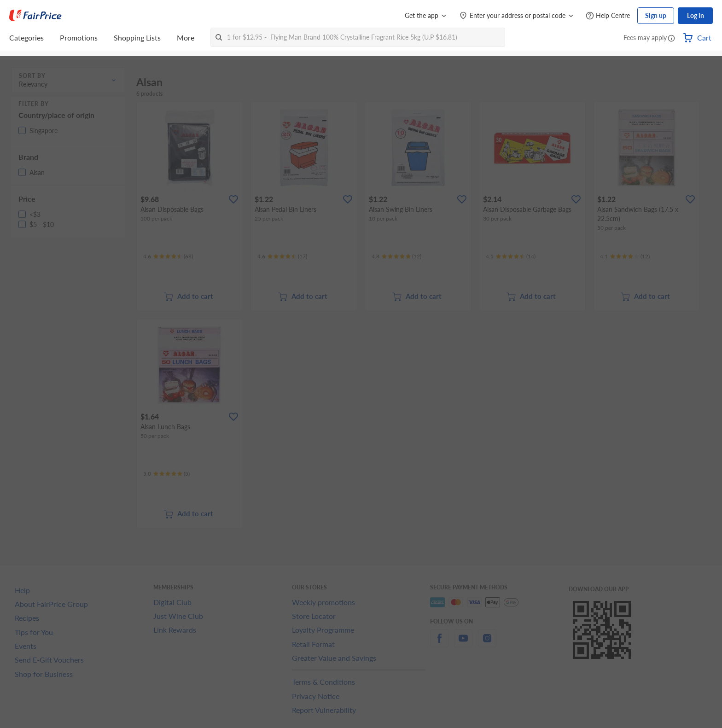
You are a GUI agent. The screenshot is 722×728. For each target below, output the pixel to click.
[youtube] (463, 644)
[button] (671, 39)
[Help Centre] (608, 16)
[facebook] (439, 644)
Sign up (656, 15)
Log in (696, 15)
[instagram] (487, 644)
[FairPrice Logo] (35, 16)
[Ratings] (168, 256)
